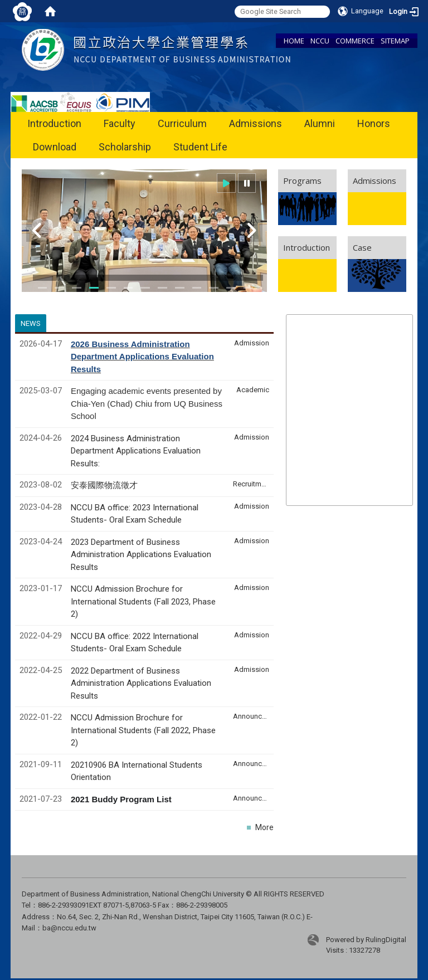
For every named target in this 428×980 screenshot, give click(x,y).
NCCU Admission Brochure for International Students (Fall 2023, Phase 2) (143, 601)
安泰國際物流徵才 (105, 485)
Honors (374, 123)
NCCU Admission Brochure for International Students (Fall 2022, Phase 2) (143, 730)
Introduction (54, 123)
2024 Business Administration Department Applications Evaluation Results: (136, 451)
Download (55, 147)
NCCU (320, 41)
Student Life (200, 147)
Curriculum (182, 123)
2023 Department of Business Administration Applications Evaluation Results (141, 555)
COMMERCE (355, 41)
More (264, 827)
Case (362, 247)
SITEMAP (395, 41)
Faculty (120, 123)
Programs (302, 181)
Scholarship (125, 147)
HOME (294, 41)
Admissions (256, 123)
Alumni (320, 123)
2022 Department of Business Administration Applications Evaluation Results (141, 683)
